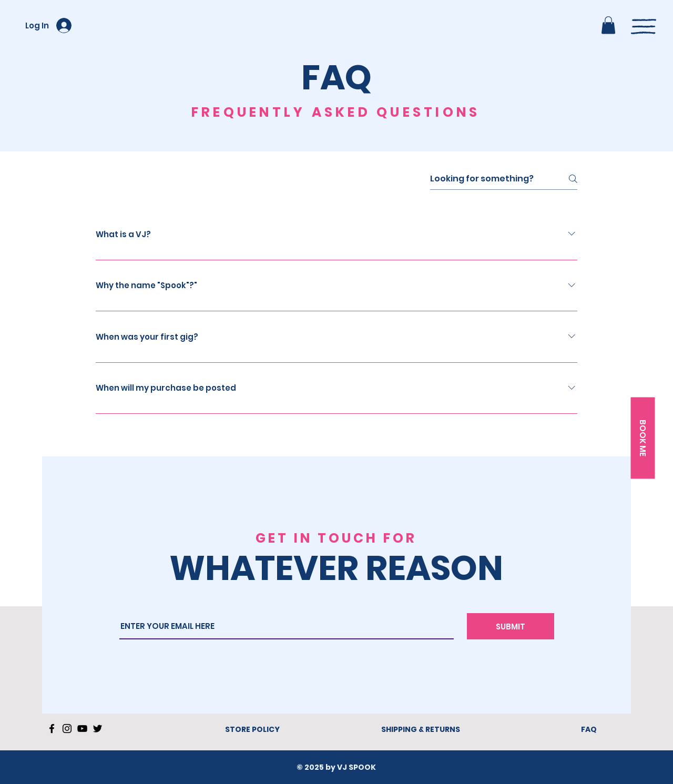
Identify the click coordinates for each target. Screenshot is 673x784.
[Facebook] (52, 729)
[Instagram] (67, 729)
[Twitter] (98, 729)
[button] (608, 25)
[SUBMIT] (511, 626)
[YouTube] (82, 729)
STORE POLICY (252, 729)
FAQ (589, 729)
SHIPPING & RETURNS (421, 729)
